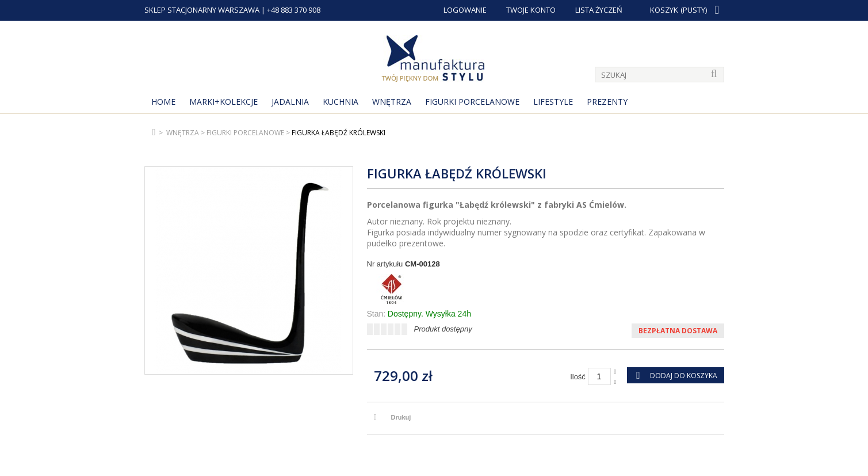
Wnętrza (392, 102)
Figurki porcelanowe (472, 102)
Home (163, 102)
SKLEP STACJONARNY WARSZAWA (202, 10)
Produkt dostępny (443, 329)
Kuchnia (341, 102)
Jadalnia (290, 102)
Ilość (578, 377)
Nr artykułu (385, 264)
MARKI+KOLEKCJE (223, 102)
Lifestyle (553, 102)
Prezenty (607, 102)
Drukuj (401, 417)
